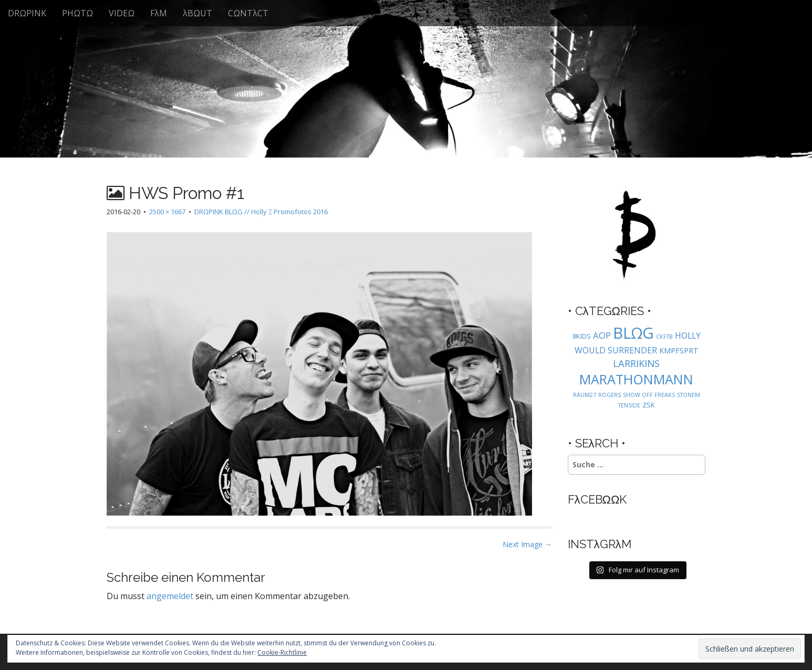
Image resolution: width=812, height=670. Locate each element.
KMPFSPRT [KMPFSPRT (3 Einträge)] (679, 350)
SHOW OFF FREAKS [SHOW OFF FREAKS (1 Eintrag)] (649, 395)
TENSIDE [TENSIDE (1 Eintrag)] (629, 405)
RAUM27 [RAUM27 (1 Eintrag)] (585, 395)
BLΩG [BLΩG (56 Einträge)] (633, 333)
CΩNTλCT (248, 13)
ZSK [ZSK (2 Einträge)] (649, 405)
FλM (159, 13)
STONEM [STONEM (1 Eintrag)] (689, 395)
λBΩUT (197, 13)
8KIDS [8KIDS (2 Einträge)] (582, 336)
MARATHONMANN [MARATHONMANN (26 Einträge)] (636, 379)
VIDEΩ (122, 13)
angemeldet (170, 596)
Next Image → (527, 544)
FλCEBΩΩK (597, 499)
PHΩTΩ (77, 13)
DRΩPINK (27, 13)
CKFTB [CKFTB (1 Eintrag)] (664, 337)
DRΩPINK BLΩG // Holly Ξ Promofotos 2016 (261, 212)
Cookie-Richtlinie (282, 652)
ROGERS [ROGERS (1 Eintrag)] (610, 395)
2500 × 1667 (167, 212)
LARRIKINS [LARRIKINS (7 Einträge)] (636, 363)
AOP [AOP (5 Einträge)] (602, 335)
